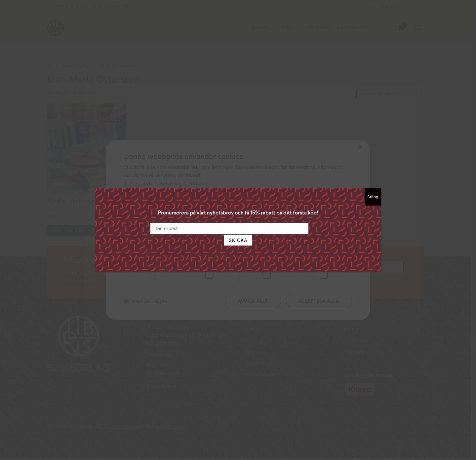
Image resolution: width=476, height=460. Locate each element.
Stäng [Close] (373, 197)
